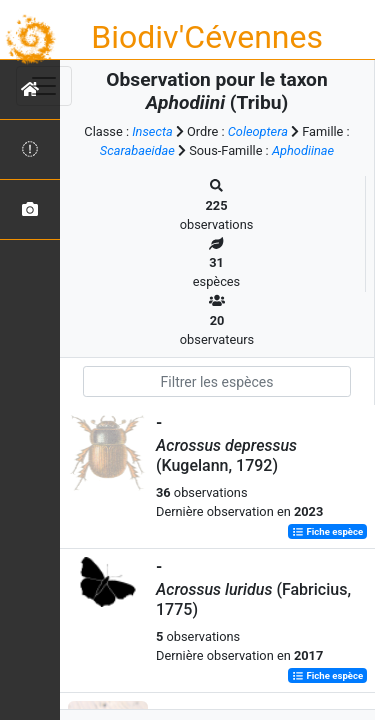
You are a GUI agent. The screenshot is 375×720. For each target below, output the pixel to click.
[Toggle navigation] (44, 86)
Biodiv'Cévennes (207, 37)
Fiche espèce (327, 531)
